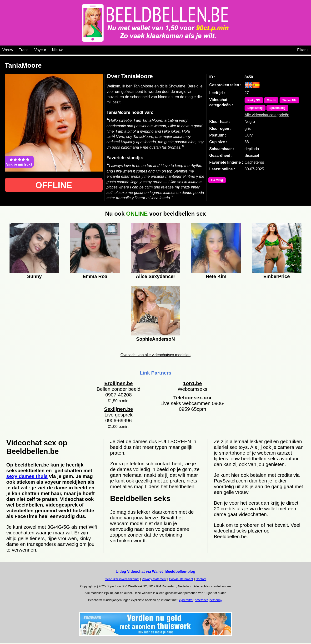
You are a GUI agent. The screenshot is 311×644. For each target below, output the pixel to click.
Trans (24, 50)
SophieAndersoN (155, 339)
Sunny (34, 276)
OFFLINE (54, 185)
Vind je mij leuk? (19, 162)
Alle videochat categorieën (267, 115)
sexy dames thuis (27, 476)
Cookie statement (181, 579)
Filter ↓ (303, 50)
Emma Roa (95, 276)
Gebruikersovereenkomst (122, 579)
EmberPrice (277, 276)
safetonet (201, 600)
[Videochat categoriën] (66, 49)
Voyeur (40, 50)
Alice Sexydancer (155, 276)
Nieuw (57, 50)
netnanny (216, 600)
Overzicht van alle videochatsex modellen (155, 355)
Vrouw (8, 50)
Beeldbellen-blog (180, 571)
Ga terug (217, 180)
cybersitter (186, 600)
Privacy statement (154, 579)
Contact (201, 579)
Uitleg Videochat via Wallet (139, 571)
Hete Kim (216, 276)
